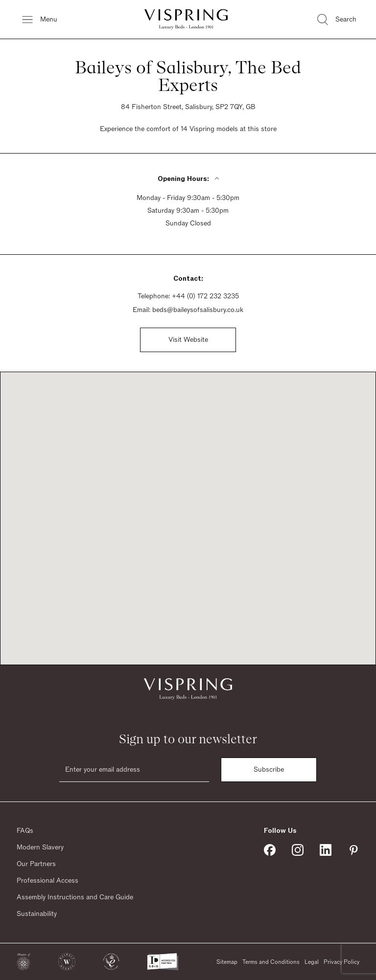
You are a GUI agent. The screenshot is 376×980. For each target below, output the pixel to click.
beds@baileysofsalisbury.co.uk (198, 310)
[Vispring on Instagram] (298, 850)
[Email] (134, 770)
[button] (23, 962)
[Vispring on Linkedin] (326, 850)
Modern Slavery (40, 847)
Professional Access (47, 881)
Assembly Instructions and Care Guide (75, 897)
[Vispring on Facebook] (270, 850)
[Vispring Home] (186, 19)
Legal (312, 962)
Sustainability (37, 914)
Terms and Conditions (271, 962)
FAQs (25, 831)
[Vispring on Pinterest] (353, 850)
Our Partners (36, 864)
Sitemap (227, 962)
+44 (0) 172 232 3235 (205, 296)
